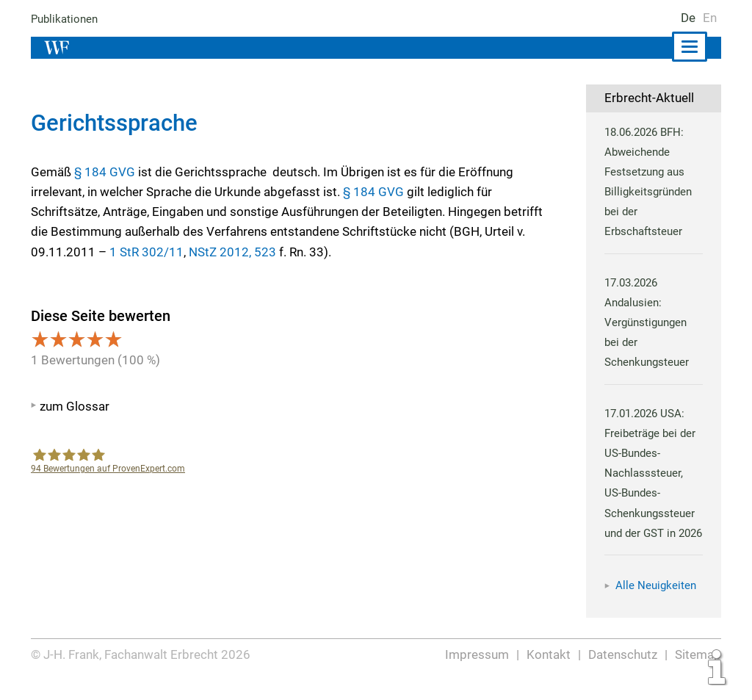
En (710, 18)
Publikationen (65, 19)
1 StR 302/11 (144, 252)
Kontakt (549, 672)
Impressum (478, 672)
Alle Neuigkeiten (656, 605)
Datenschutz (623, 672)
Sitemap (698, 672)
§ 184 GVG (104, 172)
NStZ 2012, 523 (229, 252)
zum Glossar (75, 406)
